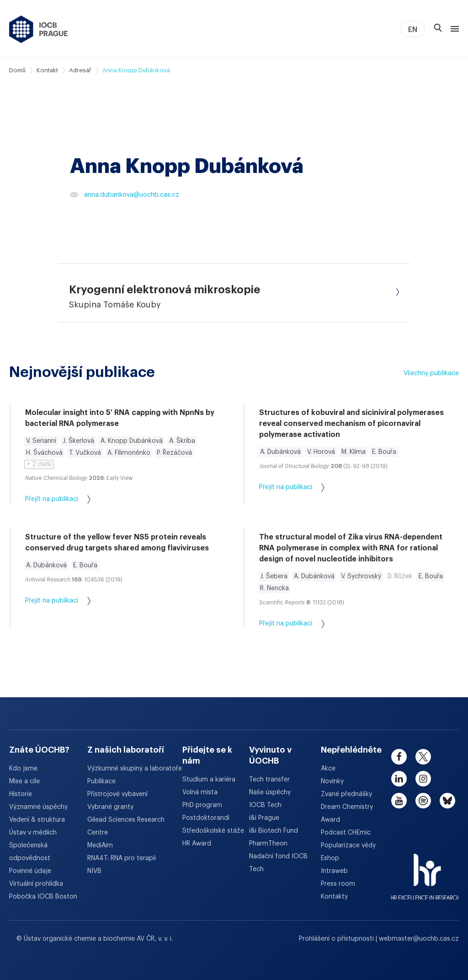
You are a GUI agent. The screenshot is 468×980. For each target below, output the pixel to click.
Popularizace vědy (348, 845)
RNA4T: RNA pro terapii (122, 858)
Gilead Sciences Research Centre (126, 826)
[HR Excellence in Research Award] (425, 871)
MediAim (100, 845)
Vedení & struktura (37, 820)
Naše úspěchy (270, 792)
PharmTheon (268, 844)
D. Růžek (400, 576)
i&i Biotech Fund (274, 831)
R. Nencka (274, 588)
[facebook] (399, 757)
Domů (17, 70)
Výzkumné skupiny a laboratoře (135, 769)
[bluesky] (447, 801)
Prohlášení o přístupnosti (337, 939)
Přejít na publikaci (58, 499)
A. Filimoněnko (129, 453)
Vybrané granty (110, 807)
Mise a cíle (24, 781)
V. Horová (321, 452)
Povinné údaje (30, 871)
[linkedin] (399, 779)
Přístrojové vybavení (117, 794)
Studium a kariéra (209, 780)
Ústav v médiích (33, 833)
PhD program (202, 805)
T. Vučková (85, 453)
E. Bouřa (384, 452)
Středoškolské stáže (213, 831)
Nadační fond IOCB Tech (278, 863)
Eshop (330, 858)
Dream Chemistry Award (347, 813)
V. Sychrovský (361, 576)
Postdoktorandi (206, 818)
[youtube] (399, 801)
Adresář (80, 70)
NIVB (94, 871)
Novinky (332, 781)
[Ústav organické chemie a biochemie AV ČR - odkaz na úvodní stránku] (39, 29)
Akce (328, 769)
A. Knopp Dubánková (132, 441)
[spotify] (423, 801)
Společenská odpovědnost (30, 852)
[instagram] (423, 779)
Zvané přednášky (346, 794)
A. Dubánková (280, 452)
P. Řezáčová (174, 453)
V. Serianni (41, 441)
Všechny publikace (431, 373)
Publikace (101, 781)
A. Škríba (182, 441)
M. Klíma (354, 452)
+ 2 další (39, 464)
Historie (21, 794)
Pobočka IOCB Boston (43, 897)
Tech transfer (269, 780)
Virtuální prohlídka (36, 884)
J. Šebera (274, 576)
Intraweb (334, 871)
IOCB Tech (265, 805)
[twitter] (423, 757)
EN (413, 30)
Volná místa (200, 792)
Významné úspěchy (38, 807)
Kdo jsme (23, 769)
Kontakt (47, 70)
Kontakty (334, 897)
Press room (338, 884)
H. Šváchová (44, 453)
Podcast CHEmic (346, 833)
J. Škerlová (78, 441)
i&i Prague (264, 818)
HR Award (197, 844)
